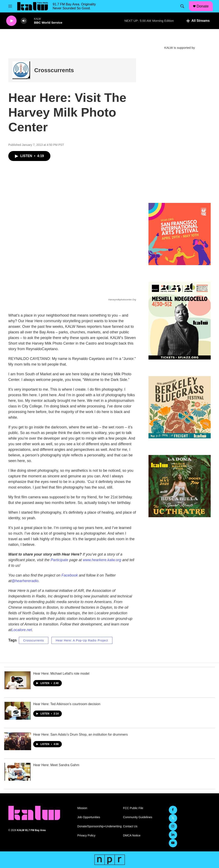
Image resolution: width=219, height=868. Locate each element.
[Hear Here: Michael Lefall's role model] (18, 680)
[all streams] (198, 21)
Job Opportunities (89, 817)
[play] (11, 21)
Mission (82, 808)
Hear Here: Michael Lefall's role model (61, 674)
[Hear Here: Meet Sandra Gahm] (18, 772)
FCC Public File (133, 808)
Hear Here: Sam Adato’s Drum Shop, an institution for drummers (80, 735)
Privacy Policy (86, 836)
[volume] (24, 21)
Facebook (70, 575)
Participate (59, 560)
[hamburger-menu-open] (10, 6)
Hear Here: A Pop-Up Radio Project (82, 640)
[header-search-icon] (182, 6)
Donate (203, 6)
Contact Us (130, 826)
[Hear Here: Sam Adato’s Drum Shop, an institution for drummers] (18, 741)
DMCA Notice (132, 836)
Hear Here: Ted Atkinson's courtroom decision (67, 704)
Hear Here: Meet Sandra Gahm (56, 765)
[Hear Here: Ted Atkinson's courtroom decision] (18, 711)
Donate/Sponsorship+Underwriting (98, 826)
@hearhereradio (25, 581)
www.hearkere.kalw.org (102, 560)
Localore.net (22, 630)
